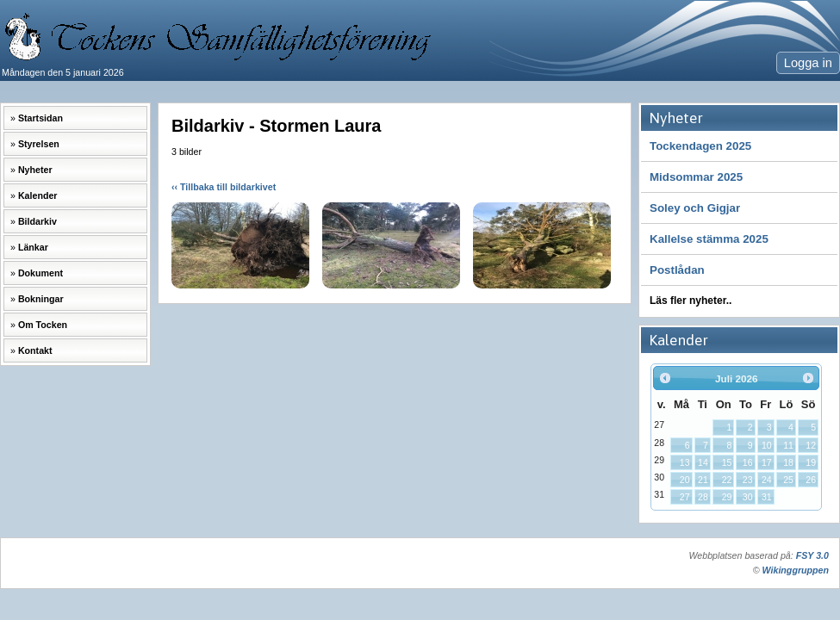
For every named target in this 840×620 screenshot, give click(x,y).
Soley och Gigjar (695, 208)
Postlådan (677, 270)
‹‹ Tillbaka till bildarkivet (224, 187)
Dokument (40, 273)
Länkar (33, 247)
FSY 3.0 (812, 555)
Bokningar (41, 299)
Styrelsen (39, 144)
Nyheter (35, 170)
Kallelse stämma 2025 (709, 239)
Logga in (808, 63)
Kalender (38, 195)
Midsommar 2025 (696, 177)
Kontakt (35, 350)
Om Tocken (43, 325)
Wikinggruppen (796, 570)
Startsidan (40, 118)
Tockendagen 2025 (700, 146)
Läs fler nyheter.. (691, 301)
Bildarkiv (37, 221)
